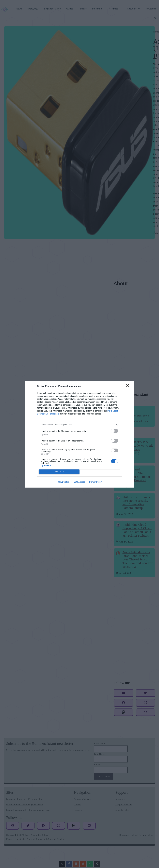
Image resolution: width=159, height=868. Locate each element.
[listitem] (79, 425)
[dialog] (79, 434)
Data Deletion (63, 482)
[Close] (128, 386)
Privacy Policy (95, 482)
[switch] (115, 431)
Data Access (79, 482)
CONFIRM (59, 472)
